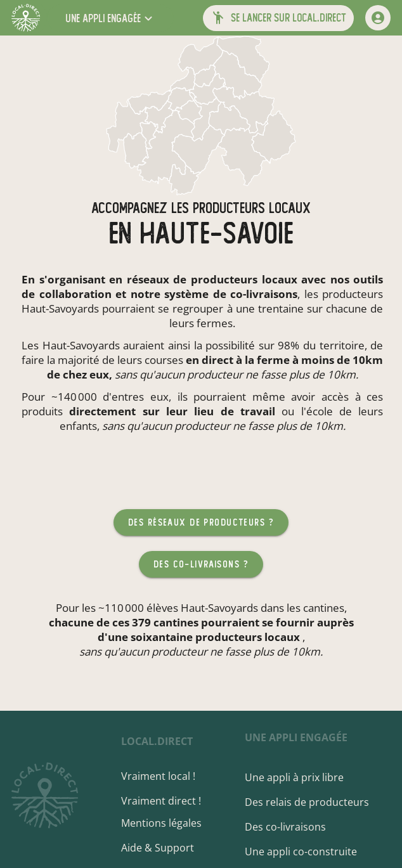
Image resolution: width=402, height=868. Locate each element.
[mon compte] (378, 18)
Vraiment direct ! (170, 801)
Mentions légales (170, 823)
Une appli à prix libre (297, 777)
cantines (324, 608)
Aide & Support (166, 848)
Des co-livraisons (289, 827)
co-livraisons (264, 294)
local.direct (166, 741)
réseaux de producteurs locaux (212, 279)
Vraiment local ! (167, 776)
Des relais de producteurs (310, 802)
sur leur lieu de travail (209, 411)
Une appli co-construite (304, 852)
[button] (110, 18)
